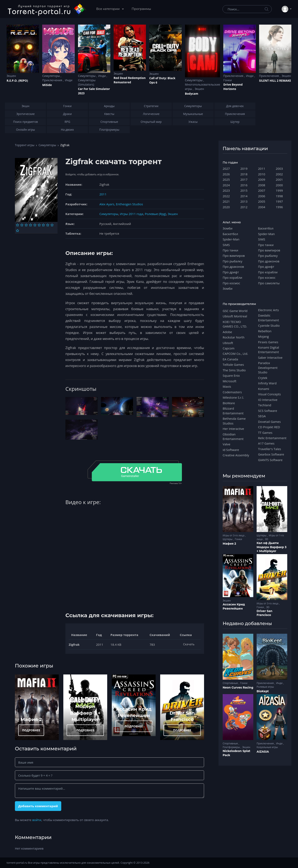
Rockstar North (234, 337)
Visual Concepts (269, 394)
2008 (262, 185)
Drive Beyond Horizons (233, 87)
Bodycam (192, 94)
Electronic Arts (268, 310)
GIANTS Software (270, 460)
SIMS (226, 245)
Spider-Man (231, 239)
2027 (226, 169)
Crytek (263, 378)
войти (37, 820)
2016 (244, 185)
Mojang (263, 336)
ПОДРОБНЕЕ (31, 730)
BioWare (229, 403)
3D (267, 539)
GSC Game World (235, 311)
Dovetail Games (269, 422)
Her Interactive (233, 429)
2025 (226, 179)
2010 (262, 174)
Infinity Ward (267, 383)
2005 (262, 201)
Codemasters (232, 392)
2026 (226, 174)
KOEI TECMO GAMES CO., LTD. (235, 324)
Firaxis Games (268, 342)
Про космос (231, 283)
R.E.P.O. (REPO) (17, 81)
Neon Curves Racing (238, 687)
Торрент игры (25, 145)
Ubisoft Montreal (235, 316)
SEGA (262, 416)
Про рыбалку (233, 261)
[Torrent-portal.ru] (47, 9)
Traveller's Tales (270, 449)
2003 (279, 169)
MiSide (47, 85)
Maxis (227, 386)
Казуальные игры (267, 747)
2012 (244, 207)
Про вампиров (234, 256)
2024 (226, 185)
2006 (262, 196)
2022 (226, 196)
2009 (262, 179)
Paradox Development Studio (268, 368)
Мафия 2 (31, 719)
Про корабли (232, 277)
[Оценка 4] (31, 225)
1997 (279, 201)
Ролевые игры (265, 687)
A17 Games (266, 443)
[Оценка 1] (17, 225)
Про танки (230, 250)
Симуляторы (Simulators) (87, 82)
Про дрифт (231, 272)
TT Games (265, 433)
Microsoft (230, 381)
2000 (279, 185)
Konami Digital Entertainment (269, 350)
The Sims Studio (234, 370)
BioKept (263, 691)
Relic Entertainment (272, 438)
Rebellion (265, 331)
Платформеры (232, 747)
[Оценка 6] (39, 225)
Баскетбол (230, 234)
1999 (279, 190)
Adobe (227, 332)
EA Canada (230, 359)
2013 (244, 201)
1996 (279, 207)
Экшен (11, 76)
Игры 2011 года (132, 214)
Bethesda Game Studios (234, 421)
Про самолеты (269, 283)
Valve (227, 444)
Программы (141, 9)
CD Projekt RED (269, 427)
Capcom (229, 348)
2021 (226, 201)
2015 (244, 190)
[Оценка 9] (52, 225)
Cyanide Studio (269, 325)
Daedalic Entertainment (269, 318)
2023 (226, 190)
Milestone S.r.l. (233, 397)
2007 (262, 190)
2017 (244, 179)
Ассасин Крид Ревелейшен (234, 606)
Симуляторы (51, 76)
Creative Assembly (236, 455)
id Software (231, 450)
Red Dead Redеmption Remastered (130, 80)
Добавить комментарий (38, 806)
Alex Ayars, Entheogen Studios (121, 204)
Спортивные (231, 683)
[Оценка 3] (26, 225)
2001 (279, 179)
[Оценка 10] (17, 231)
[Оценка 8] (48, 225)
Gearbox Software (271, 454)
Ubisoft (228, 343)
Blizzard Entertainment (233, 411)
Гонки (228, 80)
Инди (68, 80)
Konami (264, 389)
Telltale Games (233, 365)
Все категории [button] (108, 9)
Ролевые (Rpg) (156, 214)
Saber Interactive (270, 357)
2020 (226, 207)
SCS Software (268, 411)
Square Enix (231, 375)
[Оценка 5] (35, 225)
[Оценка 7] (43, 225)
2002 (279, 174)
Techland (265, 405)
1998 (279, 196)
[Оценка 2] (22, 225)
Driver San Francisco (264, 613)
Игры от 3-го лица (234, 535)
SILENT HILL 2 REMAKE (275, 81)
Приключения (53, 80)
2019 (244, 169)
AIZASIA (263, 752)
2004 (262, 207)
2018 (244, 174)
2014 (244, 196)
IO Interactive (268, 400)
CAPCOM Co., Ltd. (235, 354)
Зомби (228, 228)
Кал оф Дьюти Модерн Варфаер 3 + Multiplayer (272, 547)
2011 (103, 194)
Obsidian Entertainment (233, 436)
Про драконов (233, 267)
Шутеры (228, 539)
